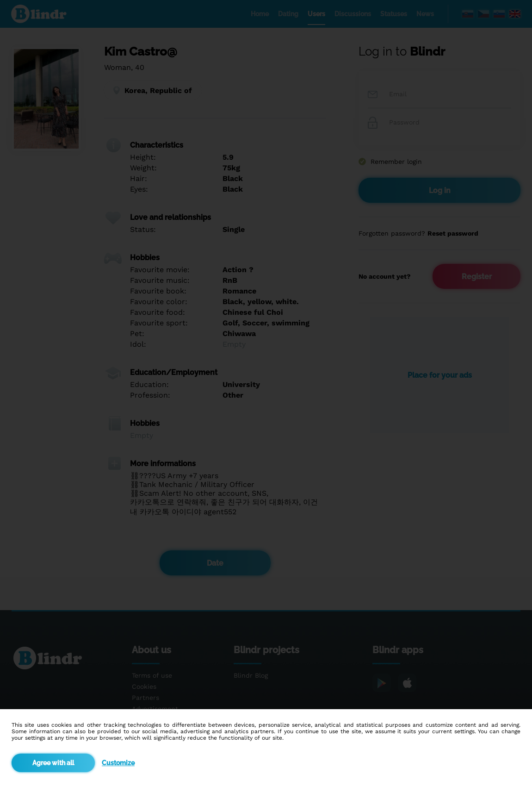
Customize (118, 763)
